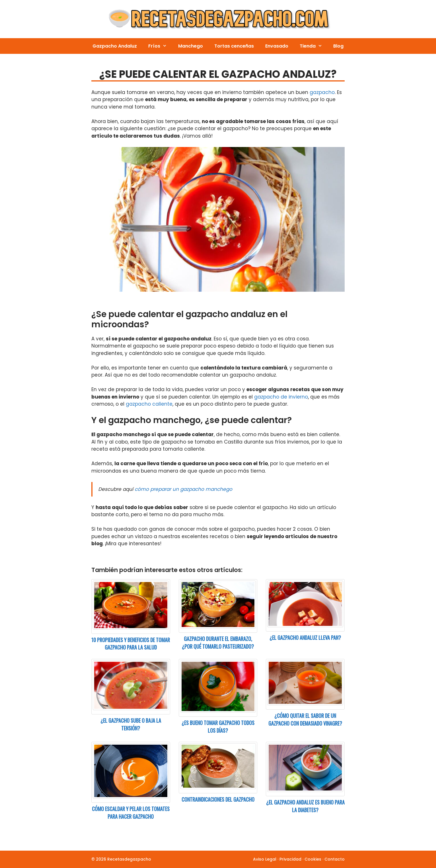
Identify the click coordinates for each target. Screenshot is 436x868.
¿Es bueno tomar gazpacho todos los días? (218, 727)
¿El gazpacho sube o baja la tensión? (131, 724)
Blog (338, 46)
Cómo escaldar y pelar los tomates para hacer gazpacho (131, 813)
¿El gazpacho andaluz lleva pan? (305, 638)
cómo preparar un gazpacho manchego (183, 489)
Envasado (277, 46)
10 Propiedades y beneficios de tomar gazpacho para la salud (131, 644)
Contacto (335, 859)
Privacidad (290, 859)
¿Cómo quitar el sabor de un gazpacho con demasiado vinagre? (305, 719)
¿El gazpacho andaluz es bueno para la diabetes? (305, 806)
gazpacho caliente (149, 404)
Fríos (160, 46)
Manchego (191, 46)
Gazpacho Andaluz (115, 46)
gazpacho (322, 92)
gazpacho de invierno (281, 397)
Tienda (314, 46)
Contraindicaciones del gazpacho (218, 799)
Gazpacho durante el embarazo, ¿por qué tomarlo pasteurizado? (218, 643)
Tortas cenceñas (234, 46)
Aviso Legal (265, 859)
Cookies (313, 859)
